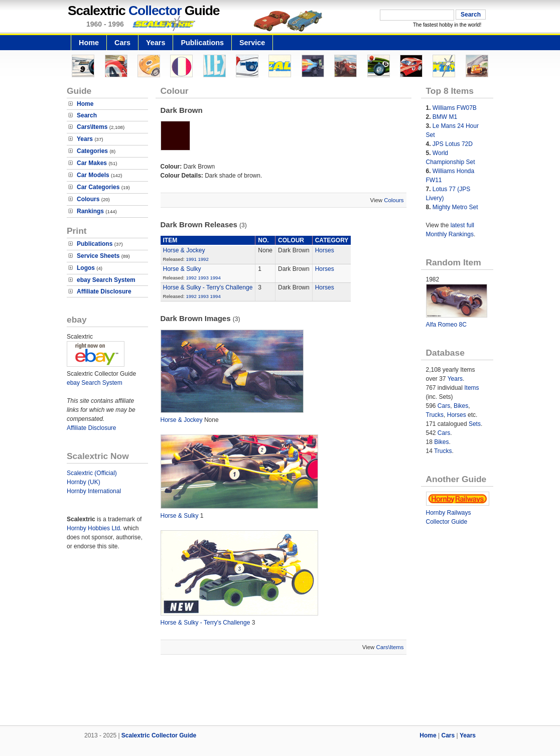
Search (87, 115)
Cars (122, 43)
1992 (203, 259)
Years (156, 43)
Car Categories (98, 187)
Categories (92, 151)
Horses (325, 250)
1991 (191, 259)
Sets (475, 424)
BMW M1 (445, 117)
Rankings (90, 211)
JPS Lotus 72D (453, 144)
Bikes (461, 406)
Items (471, 388)
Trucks (435, 415)
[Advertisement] (280, 691)
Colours (88, 199)
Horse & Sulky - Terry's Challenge (208, 287)
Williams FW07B (455, 108)
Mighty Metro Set (455, 207)
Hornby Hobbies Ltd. (94, 528)
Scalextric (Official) (92, 473)
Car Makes (92, 163)
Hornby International (94, 491)
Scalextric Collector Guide (159, 735)
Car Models (93, 175)
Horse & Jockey (184, 250)
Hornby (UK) (84, 482)
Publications (202, 43)
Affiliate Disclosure (104, 291)
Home (89, 43)
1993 (203, 278)
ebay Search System (106, 280)
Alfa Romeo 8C (446, 325)
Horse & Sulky (182, 269)
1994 (215, 278)
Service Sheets (98, 256)
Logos (86, 268)
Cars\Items (92, 127)
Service (252, 43)
